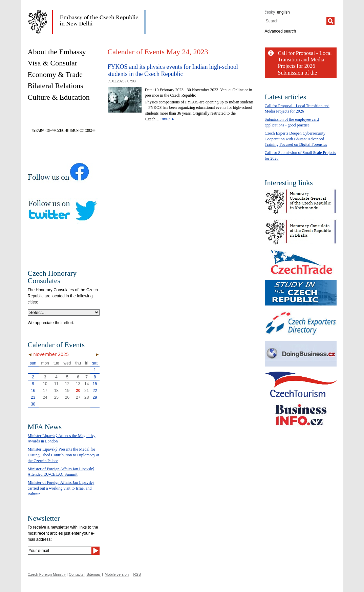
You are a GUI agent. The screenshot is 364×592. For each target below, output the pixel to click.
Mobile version (117, 574)
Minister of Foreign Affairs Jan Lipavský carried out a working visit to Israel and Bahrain (61, 488)
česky (270, 12)
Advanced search (281, 31)
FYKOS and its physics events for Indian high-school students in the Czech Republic (173, 71)
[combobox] (296, 21)
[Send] (95, 551)
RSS (137, 574)
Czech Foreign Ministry (47, 574)
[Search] (330, 21)
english (283, 12)
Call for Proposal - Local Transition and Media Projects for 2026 (305, 60)
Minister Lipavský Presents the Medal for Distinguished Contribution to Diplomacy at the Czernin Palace (63, 455)
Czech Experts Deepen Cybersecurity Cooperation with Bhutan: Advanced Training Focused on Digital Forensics (296, 139)
